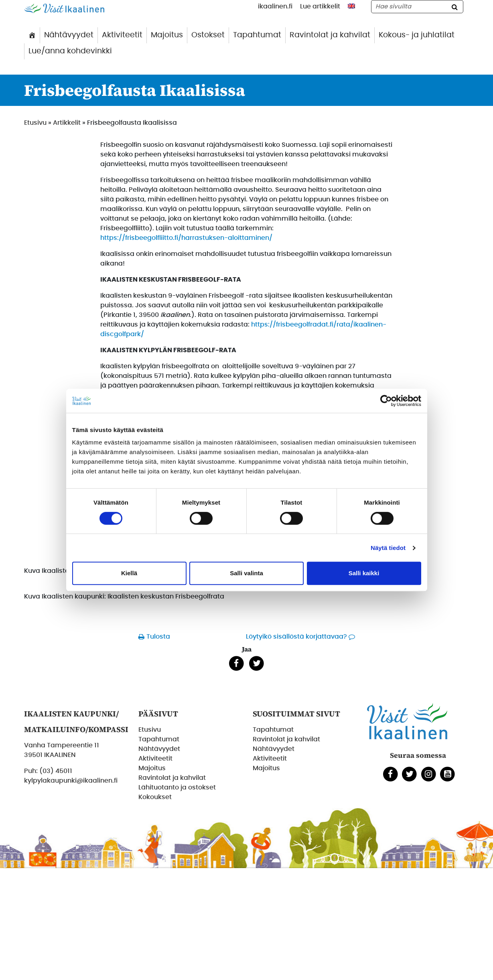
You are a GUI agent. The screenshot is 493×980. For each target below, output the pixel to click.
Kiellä (129, 573)
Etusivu (35, 123)
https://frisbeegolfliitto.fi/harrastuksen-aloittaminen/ (186, 238)
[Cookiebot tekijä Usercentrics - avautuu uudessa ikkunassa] (386, 401)
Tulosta (158, 637)
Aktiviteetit (122, 35)
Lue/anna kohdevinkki (70, 51)
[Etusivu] (32, 35)
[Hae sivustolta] (417, 7)
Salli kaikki (364, 573)
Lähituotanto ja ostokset (177, 787)
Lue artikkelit (320, 6)
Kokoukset (155, 797)
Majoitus (167, 35)
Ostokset (208, 35)
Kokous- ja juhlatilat (417, 35)
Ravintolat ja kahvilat (330, 35)
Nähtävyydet (69, 35)
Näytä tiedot (388, 548)
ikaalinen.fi (275, 6)
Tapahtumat (257, 35)
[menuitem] (351, 6)
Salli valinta (246, 573)
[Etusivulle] (64, 8)
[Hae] (455, 7)
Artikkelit (67, 123)
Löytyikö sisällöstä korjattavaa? (296, 637)
